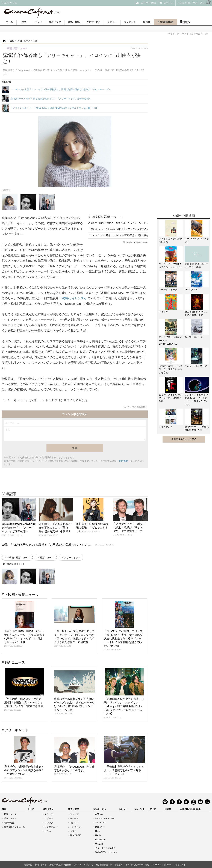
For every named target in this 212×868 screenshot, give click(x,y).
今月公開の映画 (165, 22)
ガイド (153, 809)
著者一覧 (28, 865)
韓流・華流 (74, 22)
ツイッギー (165, 312)
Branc (185, 22)
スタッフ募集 (180, 865)
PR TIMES (156, 865)
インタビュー (51, 827)
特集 (198, 809)
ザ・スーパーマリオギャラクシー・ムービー (170, 266)
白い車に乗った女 (194, 337)
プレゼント (130, 22)
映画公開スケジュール (14, 827)
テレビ (38, 22)
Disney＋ (100, 827)
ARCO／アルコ (193, 289)
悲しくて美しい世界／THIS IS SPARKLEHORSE (170, 340)
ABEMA (99, 814)
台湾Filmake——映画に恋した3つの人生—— (197, 428)
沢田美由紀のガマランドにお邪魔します (196, 313)
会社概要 (119, 865)
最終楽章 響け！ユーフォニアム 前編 (196, 266)
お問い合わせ (41, 865)
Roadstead (100, 840)
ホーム (9, 22)
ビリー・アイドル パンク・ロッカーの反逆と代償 (171, 398)
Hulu (97, 831)
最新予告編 (9, 823)
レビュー (112, 22)
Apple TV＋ (101, 823)
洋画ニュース (10, 818)
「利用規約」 (123, 461)
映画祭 (147, 22)
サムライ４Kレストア (196, 366)
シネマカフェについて (84, 865)
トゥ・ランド (166, 427)
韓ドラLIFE (75, 835)
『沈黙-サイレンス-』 (73, 298)
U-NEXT (99, 844)
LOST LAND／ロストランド (197, 240)
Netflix (98, 835)
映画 (24, 22)
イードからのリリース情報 (137, 865)
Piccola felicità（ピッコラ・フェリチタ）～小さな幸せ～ (171, 369)
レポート (49, 818)
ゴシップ (49, 823)
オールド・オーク (168, 289)
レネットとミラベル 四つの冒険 (171, 240)
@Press (167, 865)
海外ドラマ (55, 22)
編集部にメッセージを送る (137, 242)
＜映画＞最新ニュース (107, 217)
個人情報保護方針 (104, 865)
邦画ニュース (10, 814)
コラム (48, 831)
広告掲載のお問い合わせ (60, 865)
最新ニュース (47, 558)
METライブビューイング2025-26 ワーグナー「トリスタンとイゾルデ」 (196, 400)
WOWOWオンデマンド (106, 852)
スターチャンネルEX (105, 848)
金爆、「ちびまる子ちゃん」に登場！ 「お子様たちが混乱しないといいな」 (58, 545)
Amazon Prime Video (105, 818)
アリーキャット (72, 558)
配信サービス (94, 22)
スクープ (49, 814)
